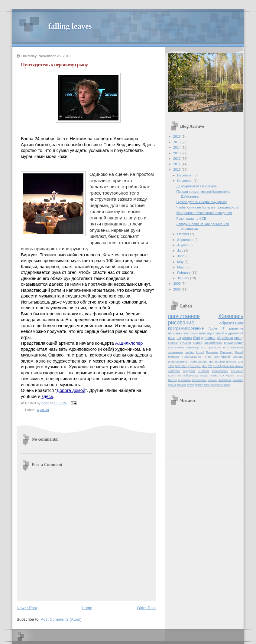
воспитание (176, 347)
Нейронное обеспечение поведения (204, 213)
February (184, 273)
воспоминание (195, 333)
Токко (240, 376)
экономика (175, 352)
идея (211, 333)
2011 (177, 164)
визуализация (234, 343)
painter (189, 352)
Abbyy (185, 366)
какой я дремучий (229, 333)
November (185, 181)
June (181, 256)
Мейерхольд (190, 376)
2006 (177, 289)
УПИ (208, 357)
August (183, 245)
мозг (203, 347)
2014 (177, 147)
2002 (178, 366)
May (181, 262)
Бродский (189, 371)
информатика (178, 361)
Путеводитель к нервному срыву (202, 202)
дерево (238, 357)
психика (181, 385)
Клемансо (237, 371)
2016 (177, 136)
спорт (225, 347)
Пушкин (185, 343)
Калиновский (220, 371)
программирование (186, 328)
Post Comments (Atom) (61, 619)
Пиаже (214, 376)
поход (239, 338)
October (183, 234)
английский (222, 357)
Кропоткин (174, 376)
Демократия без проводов (197, 186)
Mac (204, 366)
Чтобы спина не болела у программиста (207, 207)
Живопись (231, 316)
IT (223, 328)
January (183, 278)
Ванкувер (227, 352)
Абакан (239, 366)
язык (172, 338)
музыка (43, 410)
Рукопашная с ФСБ (191, 218)
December (185, 175)
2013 (177, 153)
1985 (171, 366)
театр (191, 385)
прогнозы (214, 347)
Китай (239, 352)
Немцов (173, 357)
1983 (240, 362)
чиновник (237, 347)
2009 (177, 284)
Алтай (200, 352)
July (181, 251)
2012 (177, 159)
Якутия (172, 380)
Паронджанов (192, 357)
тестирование (198, 361)
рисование (181, 323)
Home (87, 608)
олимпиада (225, 380)
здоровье (208, 338)
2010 (177, 169)
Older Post (146, 608)
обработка (225, 338)
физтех (231, 361)
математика (199, 380)
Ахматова (174, 371)
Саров (198, 343)
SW (210, 366)
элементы (217, 385)
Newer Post (27, 608)
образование (231, 323)
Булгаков (212, 352)
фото (207, 385)
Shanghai (228, 366)
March (182, 267)
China (193, 366)
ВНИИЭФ (203, 371)
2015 (177, 142)
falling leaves (70, 26)
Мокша (204, 376)
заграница (192, 347)
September (186, 240)
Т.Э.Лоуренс (227, 376)
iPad (196, 338)
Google (173, 343)
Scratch (217, 366)
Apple (213, 328)
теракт (199, 385)
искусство (184, 338)
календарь (184, 380)
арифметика (213, 343)
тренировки (217, 361)
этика (227, 385)
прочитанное (184, 316)
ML (199, 366)
